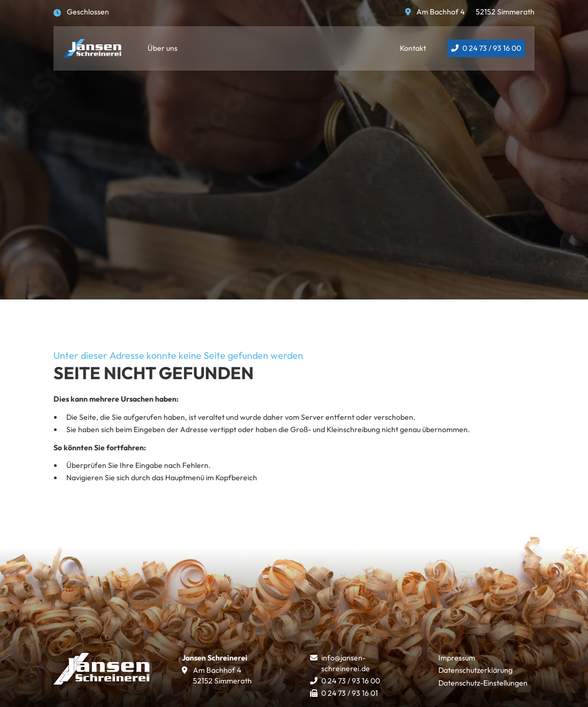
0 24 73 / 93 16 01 (350, 693)
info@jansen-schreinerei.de (346, 663)
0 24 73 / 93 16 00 (492, 48)
